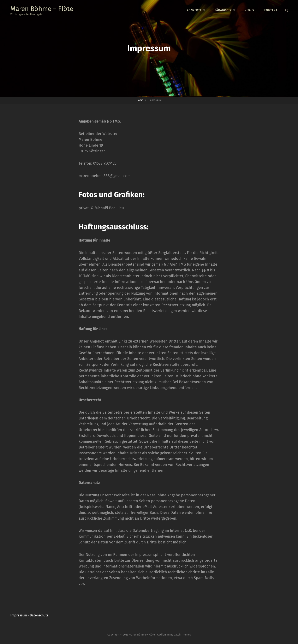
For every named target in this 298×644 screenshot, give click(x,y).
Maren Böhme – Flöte (42, 9)
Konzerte (194, 10)
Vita (248, 10)
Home (140, 100)
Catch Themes (182, 635)
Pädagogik (223, 10)
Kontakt (271, 10)
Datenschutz (39, 615)
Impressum (19, 615)
